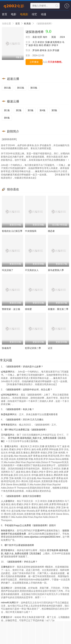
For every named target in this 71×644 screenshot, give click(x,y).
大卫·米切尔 (38, 42)
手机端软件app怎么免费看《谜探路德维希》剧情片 (30, 525)
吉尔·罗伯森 (53, 50)
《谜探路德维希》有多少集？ (19, 409)
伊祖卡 (55, 45)
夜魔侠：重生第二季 (58, 309)
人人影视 (5, 501)
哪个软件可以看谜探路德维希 (19, 545)
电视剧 (24, 14)
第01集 (7, 88)
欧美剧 (27, 24)
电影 (14, 14)
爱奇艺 (60, 435)
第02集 (21, 88)
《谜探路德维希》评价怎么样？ (22, 562)
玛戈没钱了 (8, 270)
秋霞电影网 (7, 414)
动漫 (44, 14)
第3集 (31, 110)
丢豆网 (4, 588)
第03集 (34, 88)
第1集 (7, 110)
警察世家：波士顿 (11, 309)
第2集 (19, 110)
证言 (50, 348)
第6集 (7, 118)
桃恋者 (51, 231)
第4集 (43, 110)
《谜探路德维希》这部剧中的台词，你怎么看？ (28, 390)
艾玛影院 (5, 435)
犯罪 (40, 37)
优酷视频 (27, 435)
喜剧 (35, 37)
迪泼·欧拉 (33, 45)
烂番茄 (4, 617)
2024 (62, 37)
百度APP (40, 531)
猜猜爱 (28, 309)
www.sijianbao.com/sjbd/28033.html (42, 537)
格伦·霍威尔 (45, 45)
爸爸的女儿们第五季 (12, 231)
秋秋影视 (5, 531)
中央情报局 (31, 231)
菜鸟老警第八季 (56, 270)
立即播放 (34, 62)
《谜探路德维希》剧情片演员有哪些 (23, 496)
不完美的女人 (32, 270)
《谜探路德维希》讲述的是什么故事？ (24, 367)
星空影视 (5, 550)
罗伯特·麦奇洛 (39, 50)
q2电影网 (6, 372)
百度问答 (49, 414)
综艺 (34, 14)
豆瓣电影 (5, 567)
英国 (54, 37)
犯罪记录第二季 (33, 348)
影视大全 (9, 446)
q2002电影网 (7, 395)
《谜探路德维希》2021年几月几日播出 (24, 420)
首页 (5, 14)
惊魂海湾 (6, 348)
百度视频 (13, 441)
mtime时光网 (7, 603)
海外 (45, 37)
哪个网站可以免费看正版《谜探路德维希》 (26, 430)
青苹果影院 (7, 425)
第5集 (54, 110)
